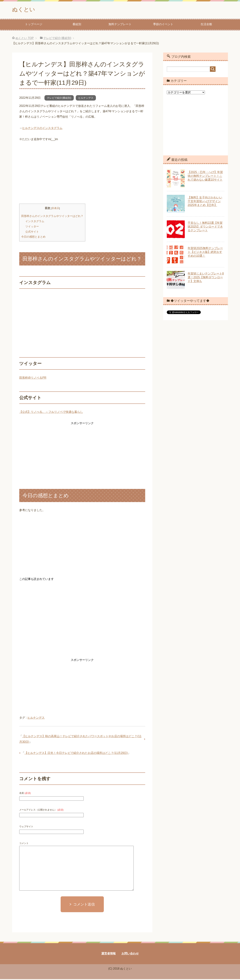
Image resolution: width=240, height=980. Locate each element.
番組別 (77, 25)
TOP (25, 39)
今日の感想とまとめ (33, 238)
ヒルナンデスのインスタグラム (42, 129)
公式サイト (32, 232)
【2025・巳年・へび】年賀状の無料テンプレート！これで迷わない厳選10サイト (205, 177)
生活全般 (206, 25)
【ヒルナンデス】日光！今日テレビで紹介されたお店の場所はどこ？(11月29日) (76, 754)
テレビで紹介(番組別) (59, 99)
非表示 (55, 209)
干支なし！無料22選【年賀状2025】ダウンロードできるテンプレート (205, 227)
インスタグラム (35, 222)
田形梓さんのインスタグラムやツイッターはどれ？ (52, 217)
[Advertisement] (82, 174)
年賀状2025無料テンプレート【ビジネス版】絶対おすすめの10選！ (205, 253)
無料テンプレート (120, 25)
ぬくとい (25, 10)
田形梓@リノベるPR (33, 379)
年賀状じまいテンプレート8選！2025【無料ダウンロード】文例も (206, 278)
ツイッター (32, 227)
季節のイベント (163, 25)
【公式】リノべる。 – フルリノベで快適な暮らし (51, 413)
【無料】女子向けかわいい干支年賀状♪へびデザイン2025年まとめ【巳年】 (205, 202)
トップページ (34, 25)
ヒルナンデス (86, 99)
